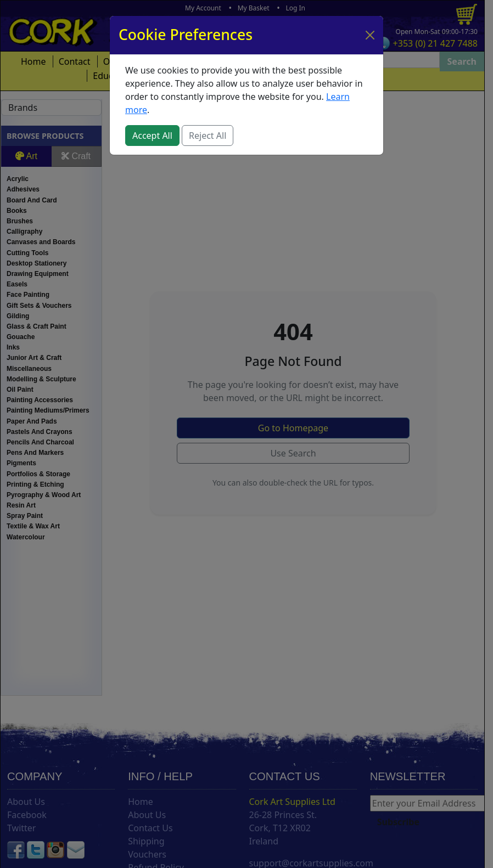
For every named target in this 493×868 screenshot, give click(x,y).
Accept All (152, 136)
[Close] (370, 35)
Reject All (208, 136)
